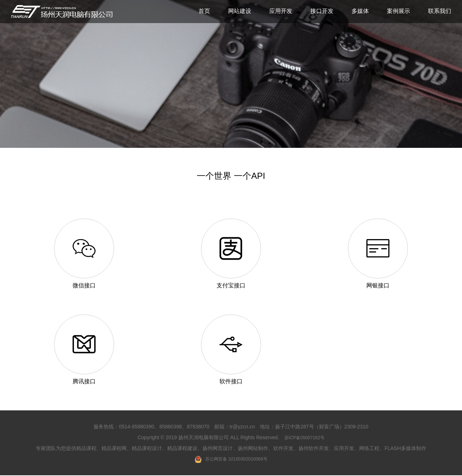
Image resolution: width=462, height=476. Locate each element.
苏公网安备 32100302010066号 (231, 460)
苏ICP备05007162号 (304, 438)
